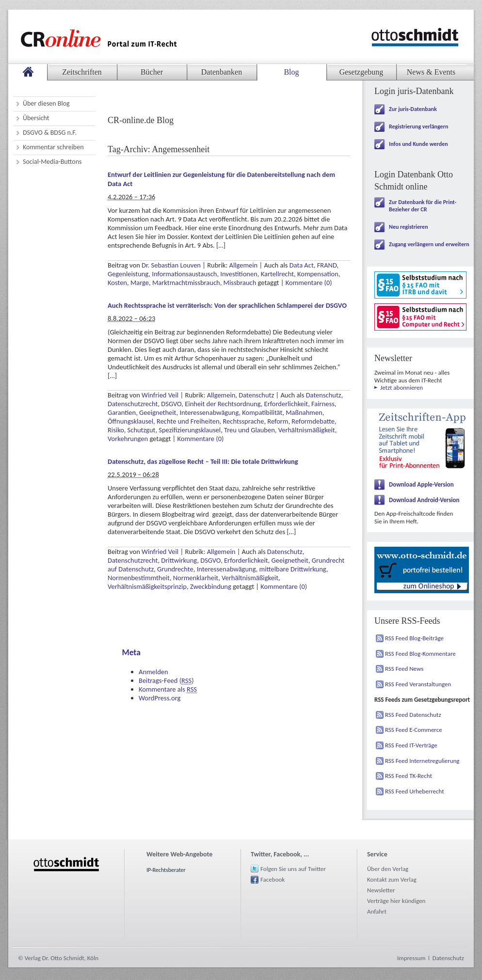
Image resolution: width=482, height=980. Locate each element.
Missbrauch (240, 283)
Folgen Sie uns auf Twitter (293, 869)
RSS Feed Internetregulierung (422, 761)
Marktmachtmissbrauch (186, 283)
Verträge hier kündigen (396, 901)
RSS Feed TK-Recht (409, 776)
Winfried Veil (160, 395)
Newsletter (381, 890)
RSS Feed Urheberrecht (415, 791)
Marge (140, 283)
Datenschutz (256, 395)
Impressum (411, 958)
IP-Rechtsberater (166, 870)
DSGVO (171, 404)
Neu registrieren (409, 227)
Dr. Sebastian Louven (171, 265)
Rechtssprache (243, 421)
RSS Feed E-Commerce (414, 730)
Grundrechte (175, 569)
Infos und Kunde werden (418, 144)
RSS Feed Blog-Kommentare (420, 654)
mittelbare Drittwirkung (293, 569)
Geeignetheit (158, 412)
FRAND (327, 265)
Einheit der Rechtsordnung (223, 404)
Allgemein (244, 265)
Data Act (302, 265)
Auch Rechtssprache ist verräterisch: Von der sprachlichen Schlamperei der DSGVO (227, 305)
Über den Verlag (388, 869)
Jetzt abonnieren (402, 387)
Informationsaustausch (184, 274)
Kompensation (318, 274)
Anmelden (153, 672)
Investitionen (239, 274)
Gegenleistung (128, 274)
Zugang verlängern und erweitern (429, 244)
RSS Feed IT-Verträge (411, 745)
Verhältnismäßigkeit (307, 430)
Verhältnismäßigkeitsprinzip (147, 586)
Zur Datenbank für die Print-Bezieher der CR (423, 206)
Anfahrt (377, 911)
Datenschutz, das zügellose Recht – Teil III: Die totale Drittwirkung (203, 461)
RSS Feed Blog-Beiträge (414, 638)
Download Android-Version (424, 500)
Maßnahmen (304, 412)
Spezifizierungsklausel (190, 430)
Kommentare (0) (309, 283)
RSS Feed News (404, 669)
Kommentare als (168, 689)
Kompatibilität (262, 412)
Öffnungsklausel (130, 421)
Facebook (273, 879)
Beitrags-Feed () (166, 680)
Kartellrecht (277, 274)
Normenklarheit (196, 578)
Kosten (117, 283)
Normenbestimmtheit (139, 578)
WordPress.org (160, 698)
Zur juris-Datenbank (413, 109)
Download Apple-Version (421, 484)
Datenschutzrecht (133, 404)
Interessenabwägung (209, 412)
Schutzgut (142, 430)
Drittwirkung (179, 560)
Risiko (116, 430)
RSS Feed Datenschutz (413, 715)
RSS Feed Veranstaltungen (418, 684)
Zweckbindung (211, 586)
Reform (278, 421)
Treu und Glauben (249, 430)
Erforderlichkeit (286, 404)
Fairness (323, 404)
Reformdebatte (313, 421)
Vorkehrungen (128, 439)
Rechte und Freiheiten (188, 421)
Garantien (122, 412)
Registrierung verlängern (418, 126)
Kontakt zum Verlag (392, 879)
